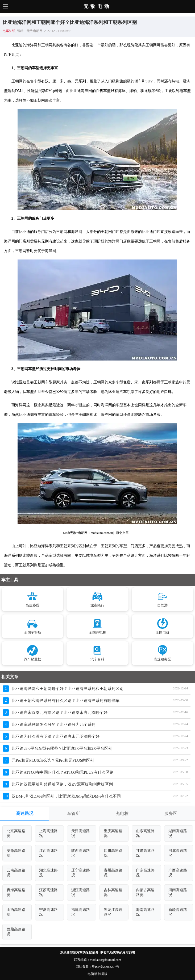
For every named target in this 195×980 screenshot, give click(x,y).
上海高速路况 (48, 833)
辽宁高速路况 (81, 873)
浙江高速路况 (81, 892)
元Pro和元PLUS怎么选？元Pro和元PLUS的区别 (53, 760)
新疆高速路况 (178, 912)
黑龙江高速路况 (113, 912)
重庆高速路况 (113, 833)
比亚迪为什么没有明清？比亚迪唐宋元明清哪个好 (56, 736)
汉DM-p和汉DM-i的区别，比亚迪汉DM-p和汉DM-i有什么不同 (66, 796)
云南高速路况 (16, 873)
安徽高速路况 (16, 853)
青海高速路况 (16, 892)
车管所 (73, 813)
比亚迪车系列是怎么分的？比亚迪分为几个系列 (54, 724)
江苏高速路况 (48, 892)
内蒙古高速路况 (145, 892)
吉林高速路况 (113, 892)
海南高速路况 (145, 912)
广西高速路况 (178, 873)
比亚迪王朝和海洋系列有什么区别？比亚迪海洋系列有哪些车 (66, 701)
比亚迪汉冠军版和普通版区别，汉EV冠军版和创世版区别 (62, 784)
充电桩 (122, 813)
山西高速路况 (16, 912)
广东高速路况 (145, 873)
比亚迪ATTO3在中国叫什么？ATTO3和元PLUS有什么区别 (63, 772)
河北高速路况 (178, 853)
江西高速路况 (48, 853)
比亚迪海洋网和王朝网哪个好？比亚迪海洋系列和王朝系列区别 (68, 689)
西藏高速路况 (16, 932)
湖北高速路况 (48, 873)
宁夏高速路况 (48, 912)
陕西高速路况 (81, 853)
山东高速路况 (145, 833)
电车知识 (9, 31)
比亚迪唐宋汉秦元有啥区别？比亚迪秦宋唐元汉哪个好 (60, 713)
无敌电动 (97, 6)
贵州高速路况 (113, 873)
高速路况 (25, 813)
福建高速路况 (81, 912)
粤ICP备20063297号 (105, 967)
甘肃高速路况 (145, 853)
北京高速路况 (16, 833)
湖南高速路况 (178, 833)
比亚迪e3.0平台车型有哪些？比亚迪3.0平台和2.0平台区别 (62, 748)
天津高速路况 (81, 833)
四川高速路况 (113, 853)
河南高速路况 (178, 892)
